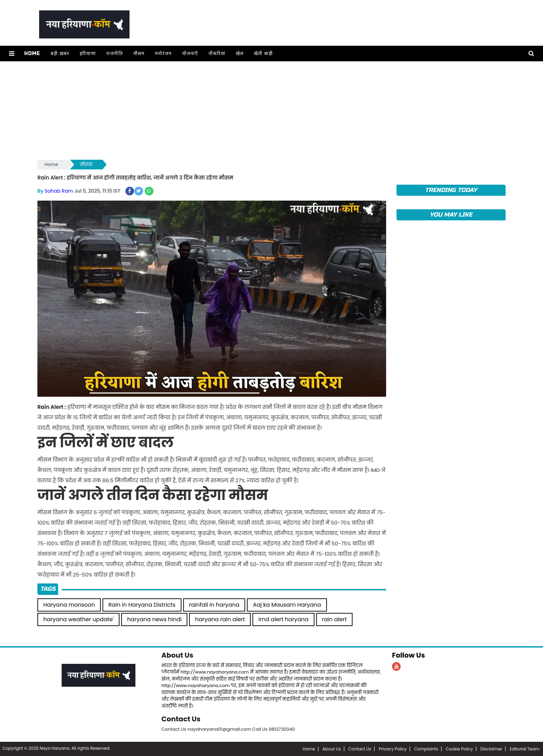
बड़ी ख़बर (60, 54)
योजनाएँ (190, 54)
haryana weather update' (78, 619)
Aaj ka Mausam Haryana (287, 605)
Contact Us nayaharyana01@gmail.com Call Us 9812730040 (228, 729)
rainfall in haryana (214, 605)
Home (32, 54)
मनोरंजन (163, 54)
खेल (240, 54)
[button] (12, 54)
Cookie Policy (459, 749)
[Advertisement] (245, 110)
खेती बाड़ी (263, 54)
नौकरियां (217, 54)
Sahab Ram (59, 191)
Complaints (426, 749)
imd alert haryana (283, 619)
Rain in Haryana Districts (142, 605)
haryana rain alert (220, 619)
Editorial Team (524, 749)
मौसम (139, 54)
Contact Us (181, 719)
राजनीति (115, 54)
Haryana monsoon (69, 605)
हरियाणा (88, 54)
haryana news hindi (154, 619)
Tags (48, 589)
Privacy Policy (393, 749)
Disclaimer (491, 749)
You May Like (451, 215)
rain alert (335, 619)
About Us (177, 655)
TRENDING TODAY (451, 190)
